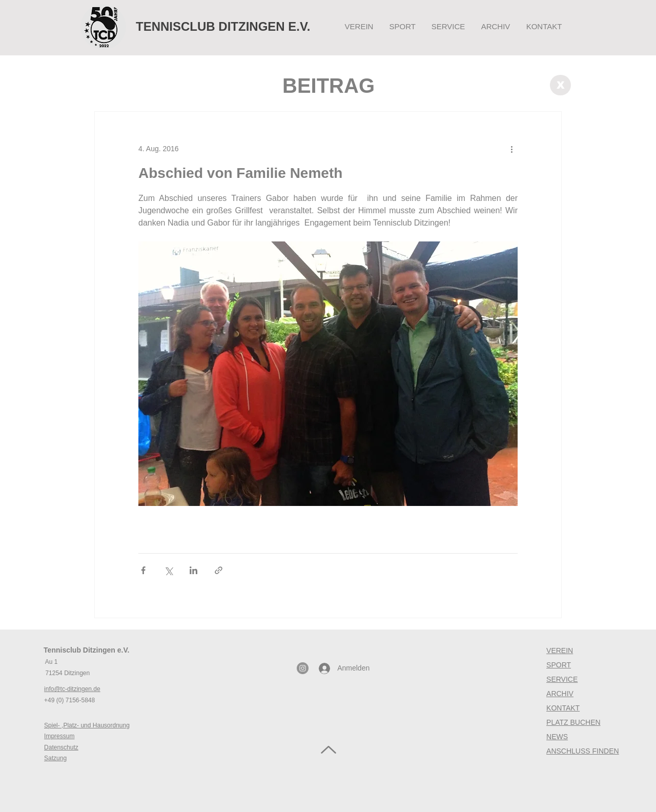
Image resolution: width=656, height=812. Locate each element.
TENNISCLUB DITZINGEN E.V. (223, 26)
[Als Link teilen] (219, 570)
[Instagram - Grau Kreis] (303, 668)
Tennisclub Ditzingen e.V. (86, 650)
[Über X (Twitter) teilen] (168, 570)
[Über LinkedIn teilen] (193, 570)
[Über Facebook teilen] (143, 570)
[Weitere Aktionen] (511, 149)
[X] (560, 85)
